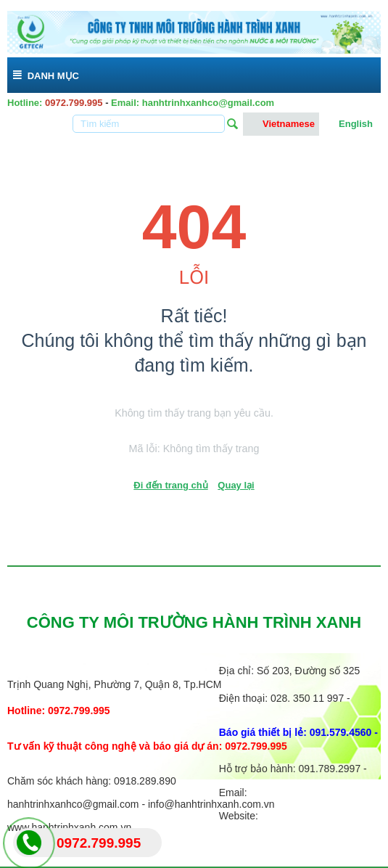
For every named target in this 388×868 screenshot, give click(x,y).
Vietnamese (281, 124)
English (348, 124)
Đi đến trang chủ (170, 485)
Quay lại (236, 485)
